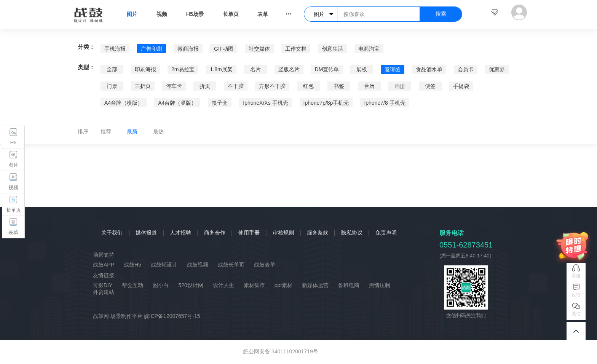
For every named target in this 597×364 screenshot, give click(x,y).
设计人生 (223, 285)
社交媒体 (259, 49)
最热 (158, 131)
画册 (400, 86)
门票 (112, 86)
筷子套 (220, 103)
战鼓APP (104, 265)
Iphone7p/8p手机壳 (326, 103)
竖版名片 (289, 69)
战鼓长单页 (231, 265)
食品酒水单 (429, 69)
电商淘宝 (369, 49)
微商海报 (188, 49)
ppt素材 (283, 285)
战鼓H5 (132, 265)
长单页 (231, 14)
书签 (339, 86)
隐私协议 (352, 233)
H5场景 (195, 14)
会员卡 (466, 69)
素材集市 (254, 285)
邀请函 (393, 69)
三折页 (143, 86)
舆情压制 (380, 285)
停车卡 (174, 86)
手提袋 (461, 86)
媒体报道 (146, 233)
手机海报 (115, 49)
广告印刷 (152, 49)
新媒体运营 (315, 285)
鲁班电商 (349, 285)
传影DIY (103, 285)
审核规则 (283, 233)
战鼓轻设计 (164, 265)
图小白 (161, 285)
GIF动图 (224, 49)
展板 (362, 69)
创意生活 (332, 49)
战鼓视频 (198, 265)
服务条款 (318, 233)
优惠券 (497, 69)
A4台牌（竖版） (177, 103)
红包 (308, 86)
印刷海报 (145, 69)
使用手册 (249, 233)
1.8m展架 (221, 69)
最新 (132, 131)
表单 (263, 14)
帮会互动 (132, 285)
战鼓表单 (265, 265)
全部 (112, 69)
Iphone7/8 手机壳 (385, 103)
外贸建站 (104, 292)
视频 (162, 14)
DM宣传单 (327, 69)
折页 (205, 86)
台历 (369, 86)
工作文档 (296, 49)
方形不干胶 (272, 86)
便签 (430, 86)
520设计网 (191, 285)
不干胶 (236, 86)
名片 (255, 69)
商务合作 (215, 233)
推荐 (106, 131)
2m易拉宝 (183, 69)
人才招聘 (180, 233)
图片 (132, 14)
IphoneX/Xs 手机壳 (265, 103)
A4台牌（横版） (124, 103)
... (288, 12)
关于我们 (112, 233)
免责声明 (386, 233)
